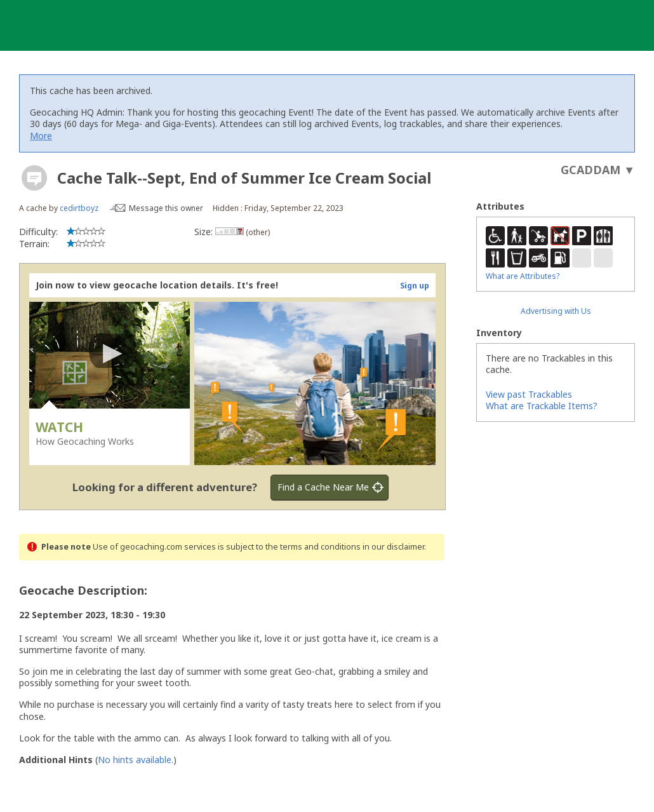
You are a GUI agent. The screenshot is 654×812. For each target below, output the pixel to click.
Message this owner (166, 208)
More (41, 136)
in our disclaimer (393, 547)
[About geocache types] (34, 178)
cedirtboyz (79, 208)
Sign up (415, 286)
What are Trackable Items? (542, 406)
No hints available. (136, 760)
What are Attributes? (523, 276)
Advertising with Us (556, 311)
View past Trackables (529, 394)
